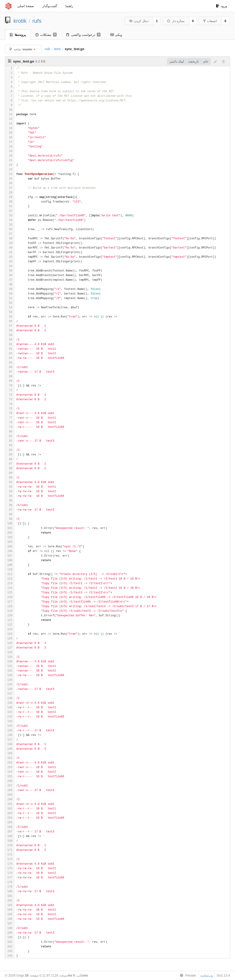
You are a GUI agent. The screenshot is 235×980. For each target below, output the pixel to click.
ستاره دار (175, 21)
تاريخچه (194, 61)
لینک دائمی (177, 61)
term (57, 49)
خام (206, 61)
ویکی (116, 35)
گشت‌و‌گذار (50, 6)
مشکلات (46, 35)
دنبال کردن (138, 21)
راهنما (69, 6)
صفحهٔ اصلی (26, 6)
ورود (221, 6)
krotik (20, 21)
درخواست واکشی (83, 35)
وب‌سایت (207, 975)
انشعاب (210, 21)
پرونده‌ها (18, 35)
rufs (37, 21)
